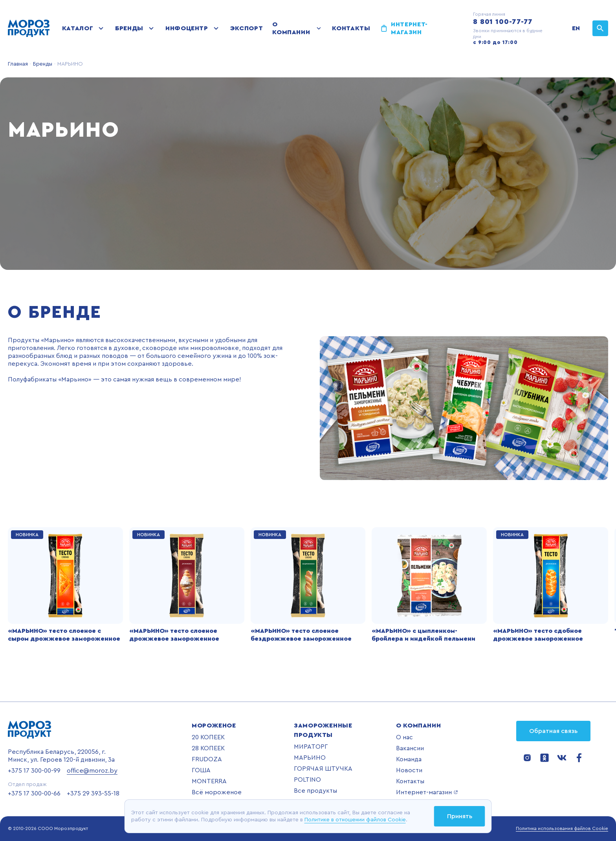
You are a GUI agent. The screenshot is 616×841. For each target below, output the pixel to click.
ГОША (201, 770)
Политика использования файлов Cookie (562, 828)
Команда (409, 759)
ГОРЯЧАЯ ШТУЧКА (323, 769)
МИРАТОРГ (311, 747)
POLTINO (307, 780)
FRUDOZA (207, 759)
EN (576, 28)
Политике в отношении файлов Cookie (355, 820)
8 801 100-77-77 (503, 22)
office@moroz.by (92, 771)
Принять (460, 816)
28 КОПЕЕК (208, 748)
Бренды (129, 28)
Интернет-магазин (409, 28)
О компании (291, 28)
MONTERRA (209, 781)
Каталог (78, 28)
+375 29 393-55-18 (93, 793)
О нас (404, 737)
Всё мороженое (217, 792)
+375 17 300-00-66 (34, 793)
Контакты (351, 28)
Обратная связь (553, 731)
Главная (18, 64)
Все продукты (315, 791)
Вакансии (410, 748)
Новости (409, 770)
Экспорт (247, 28)
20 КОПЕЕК (208, 737)
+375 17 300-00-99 (34, 771)
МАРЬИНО (310, 758)
